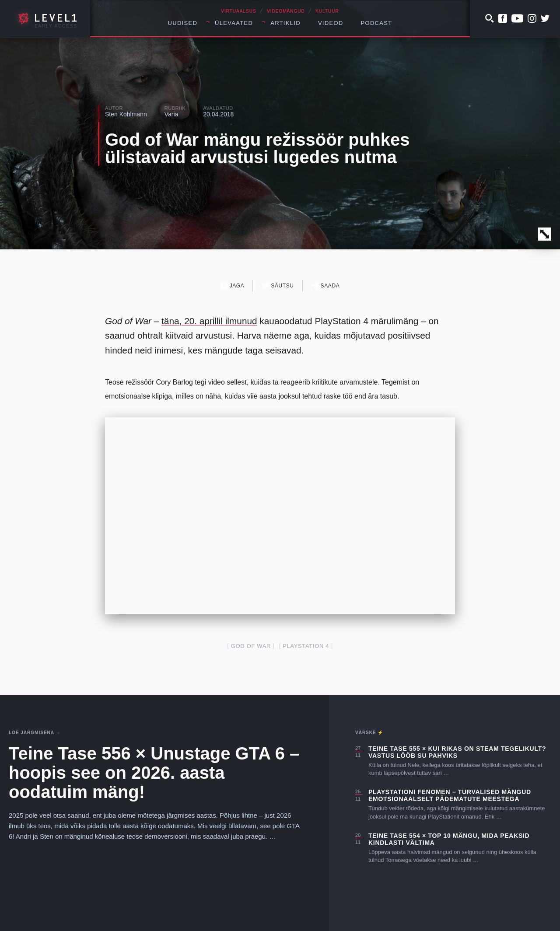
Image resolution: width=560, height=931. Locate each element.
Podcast (377, 23)
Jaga (233, 285)
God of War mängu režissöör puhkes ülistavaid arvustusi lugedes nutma (257, 148)
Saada (326, 285)
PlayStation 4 (306, 646)
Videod (331, 23)
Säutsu (278, 285)
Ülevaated (234, 23)
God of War (251, 646)
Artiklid (285, 23)
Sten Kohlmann (126, 114)
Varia (171, 114)
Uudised (183, 23)
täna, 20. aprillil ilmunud (209, 321)
